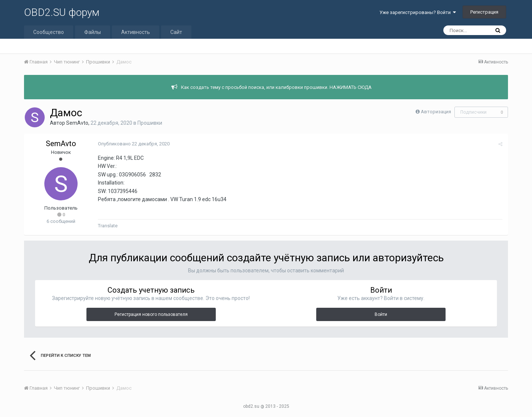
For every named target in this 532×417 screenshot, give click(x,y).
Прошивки (150, 123)
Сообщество (49, 32)
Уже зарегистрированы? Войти (418, 12)
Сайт (176, 32)
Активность (136, 32)
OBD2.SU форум (62, 12)
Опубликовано (134, 144)
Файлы (93, 32)
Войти (381, 314)
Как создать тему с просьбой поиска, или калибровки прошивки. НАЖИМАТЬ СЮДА (276, 87)
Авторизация (436, 112)
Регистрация (484, 12)
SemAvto (77, 123)
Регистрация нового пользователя (151, 314)
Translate (108, 226)
